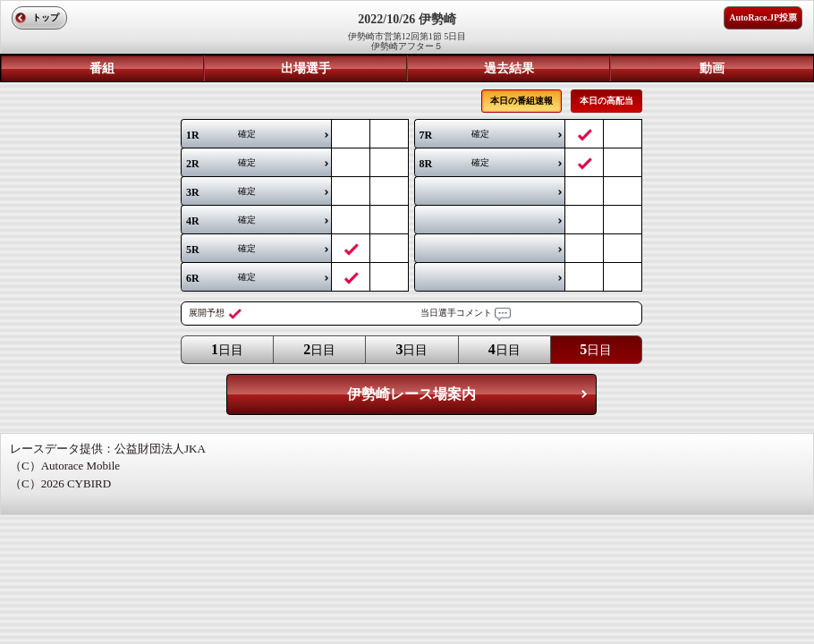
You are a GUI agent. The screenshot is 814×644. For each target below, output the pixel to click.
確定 (221, 135)
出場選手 (306, 68)
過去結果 (509, 68)
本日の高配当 (606, 101)
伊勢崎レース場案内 (411, 394)
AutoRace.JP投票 (763, 17)
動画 (712, 68)
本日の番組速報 (521, 101)
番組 (102, 68)
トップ (46, 17)
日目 (227, 349)
